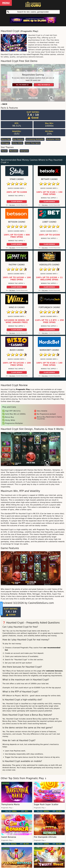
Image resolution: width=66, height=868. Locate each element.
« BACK (4, 104)
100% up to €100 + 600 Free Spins (17, 236)
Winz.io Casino (17, 307)
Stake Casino (17, 179)
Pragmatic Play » (7, 808)
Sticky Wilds (17, 143)
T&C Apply (12, 205)
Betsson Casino (17, 222)
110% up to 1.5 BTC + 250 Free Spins (49, 321)
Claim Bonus (17, 202)
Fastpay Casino (17, 265)
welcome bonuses (54, 671)
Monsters (14, 151)
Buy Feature (18, 139)
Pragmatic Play (29, 31)
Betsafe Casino (49, 179)
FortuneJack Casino (49, 307)
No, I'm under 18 (22, 85)
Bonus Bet (6, 139)
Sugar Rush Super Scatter (46, 804)
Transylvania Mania (10, 804)
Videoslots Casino (49, 265)
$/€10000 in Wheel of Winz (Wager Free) (17, 321)
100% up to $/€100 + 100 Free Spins (17, 279)
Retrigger (5, 143)
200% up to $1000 (17, 192)
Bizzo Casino (17, 350)
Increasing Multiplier (35, 139)
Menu (6, 3)
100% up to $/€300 (49, 235)
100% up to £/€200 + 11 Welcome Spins (49, 279)
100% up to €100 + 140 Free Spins (49, 364)
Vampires (24, 151)
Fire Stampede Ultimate (45, 837)
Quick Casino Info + (17, 188)
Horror (4, 151)
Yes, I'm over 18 (44, 85)
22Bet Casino (49, 222)
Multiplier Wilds (53, 139)
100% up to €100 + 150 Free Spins (49, 193)
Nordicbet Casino (49, 350)
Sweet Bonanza (9, 837)
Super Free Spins (33, 143)
